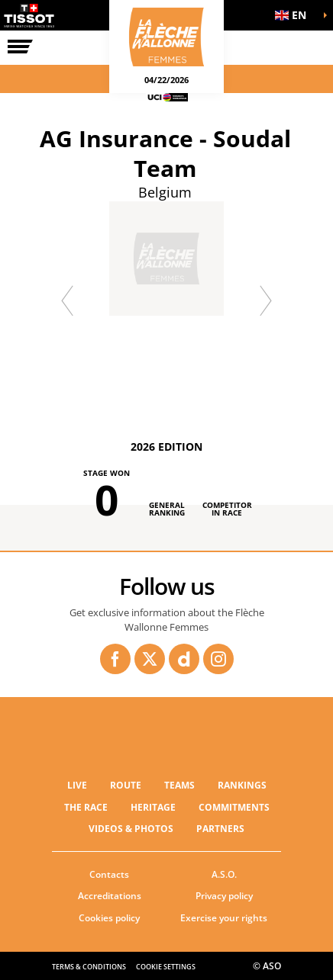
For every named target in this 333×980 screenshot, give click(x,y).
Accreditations (110, 896)
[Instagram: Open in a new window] (218, 659)
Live (77, 785)
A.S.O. (224, 874)
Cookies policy (109, 918)
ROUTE (126, 785)
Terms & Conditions (89, 967)
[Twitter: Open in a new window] (150, 659)
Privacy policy (224, 896)
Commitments (234, 807)
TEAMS (179, 785)
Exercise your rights (224, 918)
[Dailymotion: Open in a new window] (184, 659)
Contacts (109, 874)
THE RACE (86, 807)
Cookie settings (166, 967)
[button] (295, 15)
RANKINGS (242, 785)
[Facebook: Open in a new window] (115, 659)
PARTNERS (220, 829)
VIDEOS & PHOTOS (131, 829)
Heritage (153, 807)
